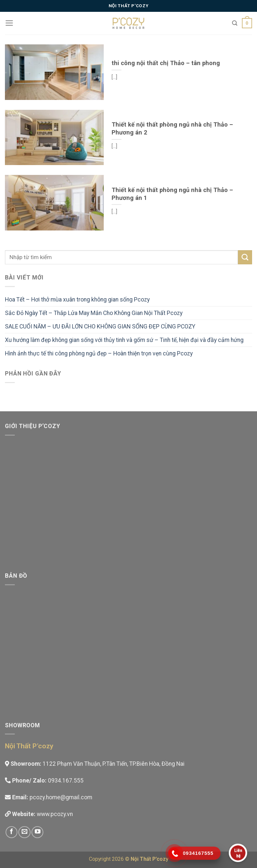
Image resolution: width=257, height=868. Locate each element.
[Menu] (9, 23)
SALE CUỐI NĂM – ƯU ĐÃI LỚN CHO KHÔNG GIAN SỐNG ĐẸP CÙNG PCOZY (100, 326)
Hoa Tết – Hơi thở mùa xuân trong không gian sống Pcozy (77, 300)
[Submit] (245, 257)
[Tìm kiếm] (235, 23)
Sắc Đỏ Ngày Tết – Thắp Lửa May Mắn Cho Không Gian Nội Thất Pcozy (94, 313)
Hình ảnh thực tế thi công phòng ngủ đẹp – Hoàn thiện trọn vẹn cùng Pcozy (99, 353)
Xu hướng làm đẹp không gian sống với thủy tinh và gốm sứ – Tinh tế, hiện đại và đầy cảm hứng (124, 340)
